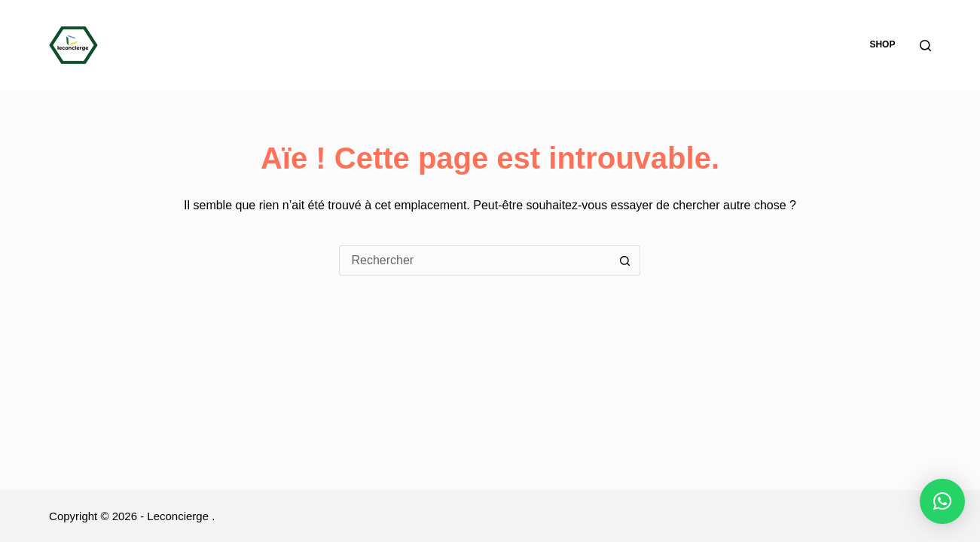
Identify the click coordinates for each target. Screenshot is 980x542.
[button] (942, 501)
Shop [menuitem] (882, 44)
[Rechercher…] (475, 260)
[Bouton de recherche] (625, 260)
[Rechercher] (925, 46)
